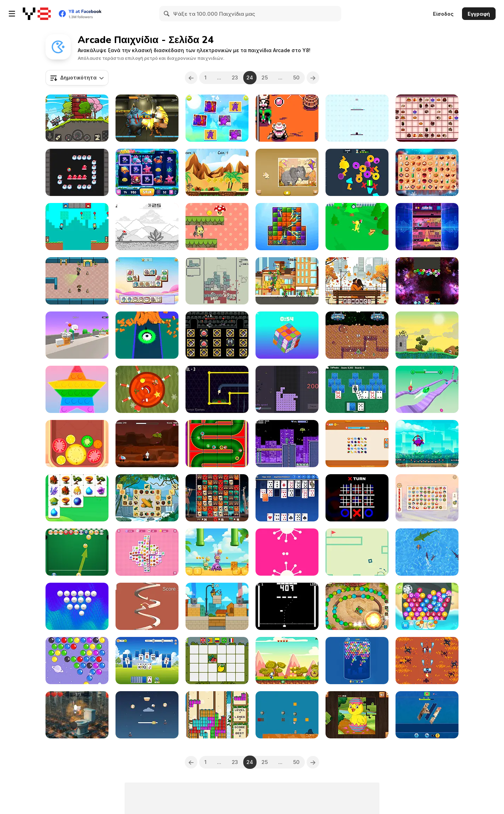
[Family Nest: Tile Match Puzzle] (357, 444)
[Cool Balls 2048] (427, 281)
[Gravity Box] (357, 552)
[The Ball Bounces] (77, 335)
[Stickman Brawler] (357, 227)
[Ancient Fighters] (147, 118)
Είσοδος (443, 14)
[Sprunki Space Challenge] (147, 444)
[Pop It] (77, 389)
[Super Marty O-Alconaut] (287, 715)
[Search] (167, 14)
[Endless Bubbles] (357, 661)
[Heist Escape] (77, 281)
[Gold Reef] (147, 172)
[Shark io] (427, 552)
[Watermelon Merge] (77, 444)
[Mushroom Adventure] (217, 227)
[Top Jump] (357, 118)
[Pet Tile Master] (147, 281)
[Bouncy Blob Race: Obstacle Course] (427, 389)
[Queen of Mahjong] (427, 172)
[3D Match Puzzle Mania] (357, 172)
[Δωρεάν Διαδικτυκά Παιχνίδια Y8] (37, 14)
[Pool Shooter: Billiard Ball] (77, 552)
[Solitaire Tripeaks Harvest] (147, 661)
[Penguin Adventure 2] (287, 661)
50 (297, 78)
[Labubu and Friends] (217, 552)
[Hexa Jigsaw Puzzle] (427, 715)
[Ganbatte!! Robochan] (287, 444)
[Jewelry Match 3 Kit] (427, 606)
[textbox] (77, 78)
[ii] (287, 552)
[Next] (313, 78)
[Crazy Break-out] (77, 606)
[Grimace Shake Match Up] (217, 118)
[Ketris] (217, 281)
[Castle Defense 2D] (427, 335)
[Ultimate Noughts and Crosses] (357, 498)
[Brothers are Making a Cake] (77, 227)
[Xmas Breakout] (77, 172)
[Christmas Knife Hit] (147, 389)
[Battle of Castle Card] (217, 335)
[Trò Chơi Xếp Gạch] (287, 389)
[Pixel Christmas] (217, 715)
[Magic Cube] (287, 335)
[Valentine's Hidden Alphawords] (357, 281)
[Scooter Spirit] (287, 281)
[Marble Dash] (357, 606)
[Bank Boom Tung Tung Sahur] (217, 606)
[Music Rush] (427, 227)
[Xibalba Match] (217, 498)
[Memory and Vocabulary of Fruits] (217, 661)
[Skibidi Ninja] (77, 715)
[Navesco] (357, 335)
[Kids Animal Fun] (287, 172)
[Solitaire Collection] (287, 498)
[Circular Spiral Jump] (147, 606)
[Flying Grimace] (427, 444)
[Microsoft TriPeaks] (357, 389)
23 (235, 78)
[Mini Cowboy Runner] (217, 172)
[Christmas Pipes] (217, 444)
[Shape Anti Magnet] (147, 335)
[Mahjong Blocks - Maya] (147, 498)
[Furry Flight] (147, 715)
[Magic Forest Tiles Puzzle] (77, 498)
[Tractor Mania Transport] (77, 118)
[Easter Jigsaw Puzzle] (357, 715)
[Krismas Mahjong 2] (427, 498)
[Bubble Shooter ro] (77, 661)
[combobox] (77, 78)
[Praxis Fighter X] (427, 661)
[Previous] (191, 78)
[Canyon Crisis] (287, 118)
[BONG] (287, 606)
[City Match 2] (287, 227)
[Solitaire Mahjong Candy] (147, 552)
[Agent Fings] (217, 389)
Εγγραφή (479, 14)
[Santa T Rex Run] (147, 227)
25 (265, 78)
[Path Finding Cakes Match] (427, 118)
